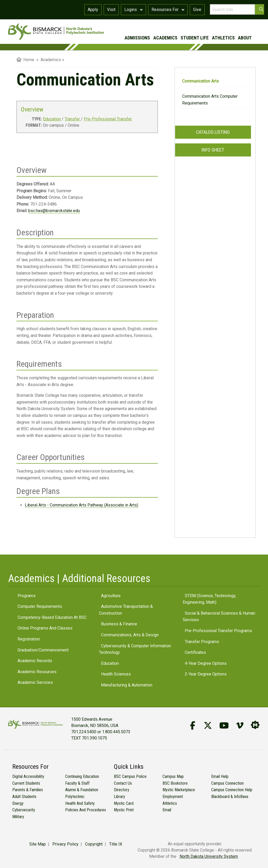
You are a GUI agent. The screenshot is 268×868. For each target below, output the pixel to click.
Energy (18, 803)
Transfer (73, 119)
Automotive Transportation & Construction (126, 610)
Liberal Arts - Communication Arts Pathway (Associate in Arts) (82, 505)
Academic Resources (37, 672)
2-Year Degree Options (206, 674)
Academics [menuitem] (51, 60)
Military (18, 817)
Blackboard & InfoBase (230, 797)
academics (165, 38)
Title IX (116, 844)
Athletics (170, 803)
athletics (223, 38)
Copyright (94, 844)
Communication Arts (200, 81)
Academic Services (35, 682)
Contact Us (123, 783)
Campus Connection (227, 783)
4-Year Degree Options (206, 663)
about (245, 38)
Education (52, 119)
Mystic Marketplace (179, 790)
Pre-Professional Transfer (108, 119)
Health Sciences (116, 674)
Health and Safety (80, 803)
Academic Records (35, 661)
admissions (137, 38)
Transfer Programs (202, 642)
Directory (122, 790)
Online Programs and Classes (45, 628)
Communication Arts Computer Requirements (210, 100)
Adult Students (24, 797)
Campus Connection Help (232, 790)
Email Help (220, 776)
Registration (29, 639)
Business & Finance (119, 624)
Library (119, 797)
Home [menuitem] (25, 60)
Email (167, 810)
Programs (27, 596)
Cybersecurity (24, 810)
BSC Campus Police (130, 776)
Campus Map (173, 776)
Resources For (168, 10)
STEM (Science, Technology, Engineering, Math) (209, 599)
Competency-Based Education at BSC (52, 617)
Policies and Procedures (86, 810)
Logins (133, 10)
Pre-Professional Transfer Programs (218, 631)
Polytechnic (75, 797)
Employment (173, 797)
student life (195, 38)
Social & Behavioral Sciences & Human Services (219, 617)
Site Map (38, 844)
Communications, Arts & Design (130, 635)
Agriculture (111, 596)
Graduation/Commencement (43, 650)
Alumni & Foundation (82, 790)
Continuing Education (82, 776)
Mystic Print (124, 810)
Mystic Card (124, 803)
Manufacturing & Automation (127, 685)
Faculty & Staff (77, 783)
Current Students (26, 783)
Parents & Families (28, 790)
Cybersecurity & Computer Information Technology (135, 649)
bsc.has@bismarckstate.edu (54, 211)
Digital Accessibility (28, 776)
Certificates (195, 652)
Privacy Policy (65, 844)
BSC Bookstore (175, 783)
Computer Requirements (40, 606)
